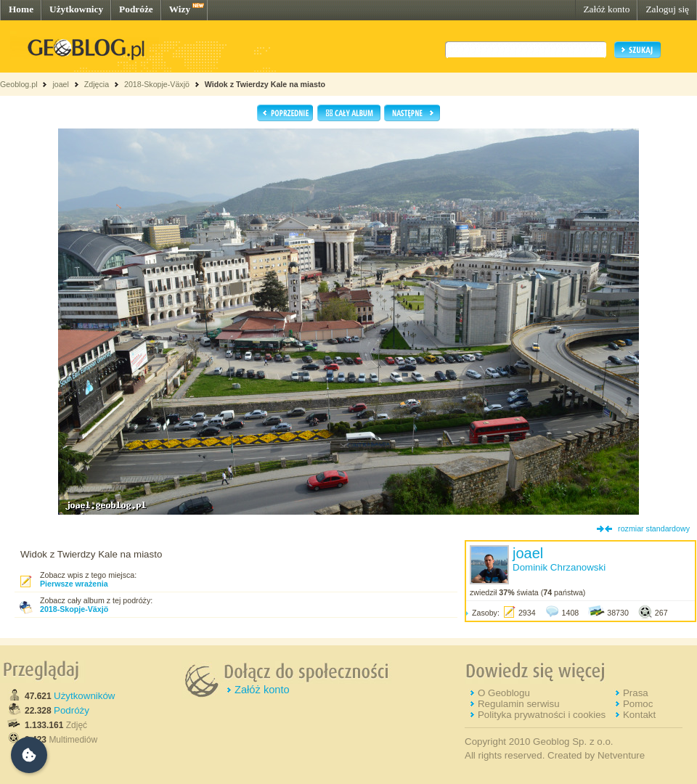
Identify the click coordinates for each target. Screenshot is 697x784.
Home (21, 9)
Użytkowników (84, 696)
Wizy (180, 9)
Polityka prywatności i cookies (542, 715)
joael (61, 84)
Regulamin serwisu (519, 704)
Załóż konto (606, 9)
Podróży (72, 710)
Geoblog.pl (19, 84)
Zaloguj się (667, 9)
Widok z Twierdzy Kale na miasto (265, 84)
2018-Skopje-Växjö (157, 84)
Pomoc (638, 704)
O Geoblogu (504, 693)
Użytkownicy (76, 9)
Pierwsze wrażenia (74, 584)
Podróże (136, 9)
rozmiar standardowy (654, 528)
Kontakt (639, 715)
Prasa (636, 693)
